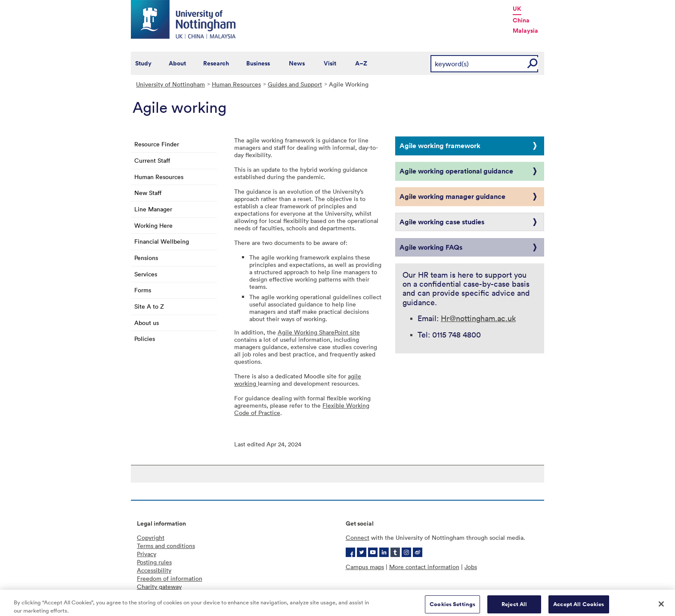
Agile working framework (440, 145)
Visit (330, 63)
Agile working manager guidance (452, 196)
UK (517, 9)
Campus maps (365, 567)
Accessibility (154, 570)
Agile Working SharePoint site (319, 332)
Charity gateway (159, 587)
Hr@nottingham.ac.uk (478, 318)
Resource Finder (157, 144)
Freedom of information (170, 578)
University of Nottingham (170, 84)
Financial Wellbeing (162, 241)
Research (216, 63)
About (177, 63)
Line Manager (153, 209)
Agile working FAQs (431, 247)
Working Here (153, 225)
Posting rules (154, 562)
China (521, 20)
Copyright (151, 537)
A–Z (361, 63)
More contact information (424, 567)
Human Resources (236, 84)
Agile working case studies (442, 222)
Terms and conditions (166, 546)
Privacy (147, 554)
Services (146, 274)
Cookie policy (156, 595)
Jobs (471, 567)
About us (147, 323)
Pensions (146, 258)
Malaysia (525, 31)
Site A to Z (149, 306)
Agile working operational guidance (456, 171)
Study (143, 63)
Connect (358, 537)
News (297, 63)
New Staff (148, 193)
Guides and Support (295, 84)
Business (258, 63)
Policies (145, 339)
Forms (143, 290)
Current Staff (152, 160)
